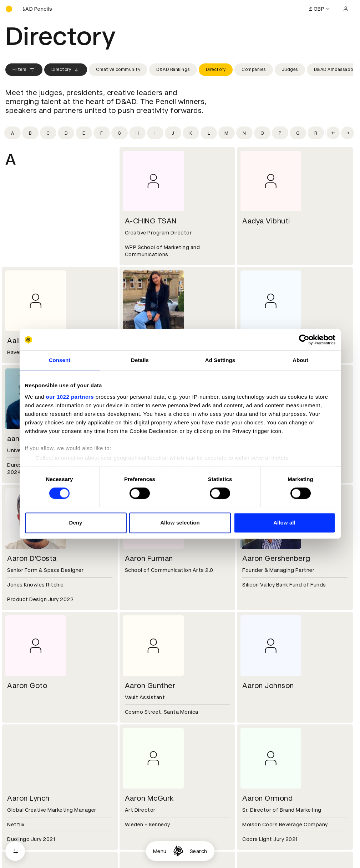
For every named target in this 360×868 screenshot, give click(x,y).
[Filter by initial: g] (120, 133)
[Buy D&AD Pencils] (41, 9)
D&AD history (22, 788)
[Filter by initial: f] (102, 133)
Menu (160, 851)
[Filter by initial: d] (66, 133)
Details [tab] (140, 360)
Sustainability (23, 805)
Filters (24, 70)
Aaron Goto (27, 686)
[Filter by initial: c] (48, 133)
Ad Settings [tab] (220, 360)
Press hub (253, 796)
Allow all (284, 523)
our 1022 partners (70, 397)
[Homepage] (178, 851)
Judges (290, 69)
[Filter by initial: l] (209, 133)
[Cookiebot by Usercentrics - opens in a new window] (304, 340)
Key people (19, 796)
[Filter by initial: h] (137, 133)
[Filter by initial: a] (12, 133)
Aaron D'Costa (32, 558)
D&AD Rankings (173, 69)
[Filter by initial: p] (280, 133)
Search (199, 851)
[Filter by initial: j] (173, 133)
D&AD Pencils (22, 839)
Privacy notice (141, 856)
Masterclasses (24, 864)
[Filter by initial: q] (298, 133)
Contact (251, 788)
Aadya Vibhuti (266, 221)
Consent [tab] (60, 360)
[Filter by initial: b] (30, 133)
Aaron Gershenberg (276, 558)
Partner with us (142, 796)
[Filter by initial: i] (155, 133)
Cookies (133, 847)
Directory (66, 70)
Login (247, 839)
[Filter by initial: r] (316, 133)
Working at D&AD (144, 788)
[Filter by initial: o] (262, 133)
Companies (254, 69)
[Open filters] (15, 851)
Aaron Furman (149, 558)
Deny (75, 523)
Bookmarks (255, 856)
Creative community (118, 69)
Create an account (264, 847)
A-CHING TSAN (151, 221)
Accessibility (139, 864)
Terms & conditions (148, 839)
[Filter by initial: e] (84, 133)
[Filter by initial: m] (227, 133)
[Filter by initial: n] (244, 133)
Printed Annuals (26, 847)
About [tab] (300, 360)
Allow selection (180, 523)
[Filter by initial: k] (191, 133)
